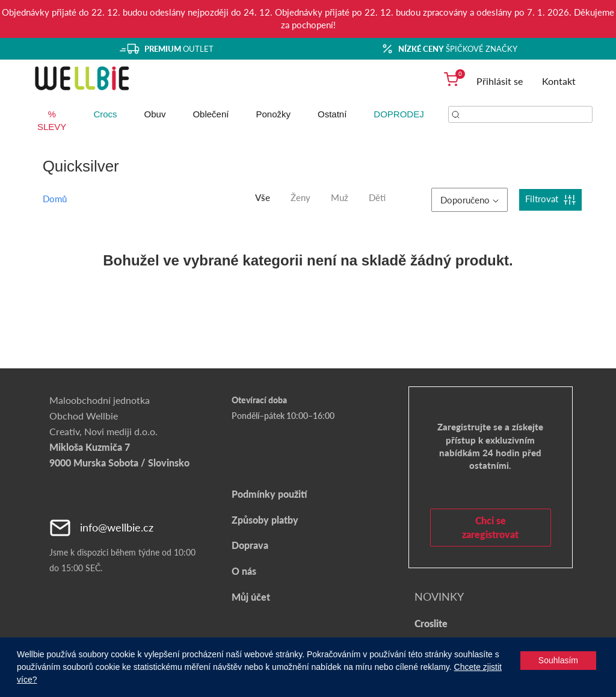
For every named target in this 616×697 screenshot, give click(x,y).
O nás (244, 571)
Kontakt (559, 81)
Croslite (431, 623)
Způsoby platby (265, 520)
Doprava (250, 545)
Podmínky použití (269, 494)
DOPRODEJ (399, 114)
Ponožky (273, 114)
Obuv (155, 114)
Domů (55, 199)
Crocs (105, 114)
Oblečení (211, 114)
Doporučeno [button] (470, 200)
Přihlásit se (500, 81)
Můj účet (251, 597)
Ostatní (332, 114)
